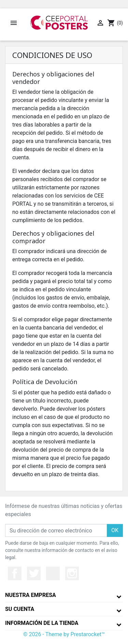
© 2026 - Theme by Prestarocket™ (64, 634)
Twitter (34, 573)
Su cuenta (20, 609)
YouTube (53, 573)
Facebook (15, 573)
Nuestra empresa (31, 595)
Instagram (72, 573)
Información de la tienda (42, 623)
